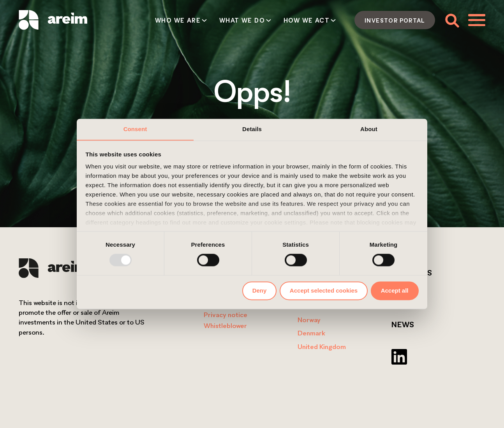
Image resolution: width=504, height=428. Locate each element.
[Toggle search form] (452, 20)
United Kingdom (322, 346)
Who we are (178, 20)
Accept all (395, 290)
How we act (307, 20)
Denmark (311, 333)
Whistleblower (225, 325)
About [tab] (369, 129)
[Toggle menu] (477, 20)
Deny (260, 290)
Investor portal (395, 20)
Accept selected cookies (324, 290)
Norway (309, 320)
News (403, 325)
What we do (242, 20)
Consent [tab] (135, 129)
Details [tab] (252, 129)
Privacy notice (226, 315)
